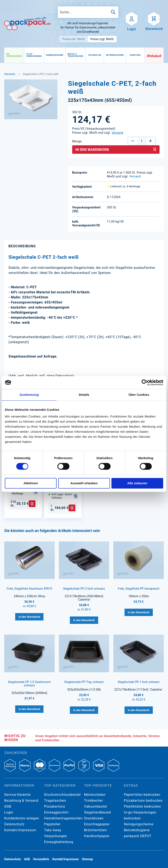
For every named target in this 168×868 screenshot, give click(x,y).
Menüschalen (95, 795)
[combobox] (88, 12)
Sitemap (87, 859)
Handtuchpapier (97, 836)
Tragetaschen (55, 801)
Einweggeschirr (56, 812)
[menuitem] (14, 55)
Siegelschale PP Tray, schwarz (84, 682)
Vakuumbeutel (96, 806)
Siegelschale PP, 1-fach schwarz (139, 682)
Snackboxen (94, 818)
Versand (117, 133)
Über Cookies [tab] (139, 395)
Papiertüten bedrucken (142, 795)
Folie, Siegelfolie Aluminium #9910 (29, 589)
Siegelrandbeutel (98, 812)
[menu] (75, 55)
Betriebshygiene (137, 830)
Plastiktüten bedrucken (142, 806)
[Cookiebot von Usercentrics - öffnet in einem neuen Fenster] (145, 382)
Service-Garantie (17, 795)
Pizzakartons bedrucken (143, 801)
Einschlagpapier (97, 824)
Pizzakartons (55, 806)
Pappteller (52, 824)
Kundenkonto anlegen (22, 818)
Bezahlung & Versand (21, 801)
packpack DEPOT (138, 836)
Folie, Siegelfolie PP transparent (139, 589)
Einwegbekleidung (59, 842)
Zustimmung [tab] (29, 395)
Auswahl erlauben (84, 483)
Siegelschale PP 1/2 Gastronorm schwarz (29, 684)
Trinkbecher (93, 801)
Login (9, 812)
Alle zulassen (137, 483)
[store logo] (27, 23)
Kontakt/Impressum (20, 830)
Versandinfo (41, 859)
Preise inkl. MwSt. (74, 39)
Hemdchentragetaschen (63, 818)
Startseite (10, 74)
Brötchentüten (95, 830)
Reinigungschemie (139, 824)
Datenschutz (14, 824)
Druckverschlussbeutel (62, 795)
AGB (8, 806)
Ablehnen (31, 483)
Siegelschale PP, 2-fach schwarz (84, 589)
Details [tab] (84, 395)
